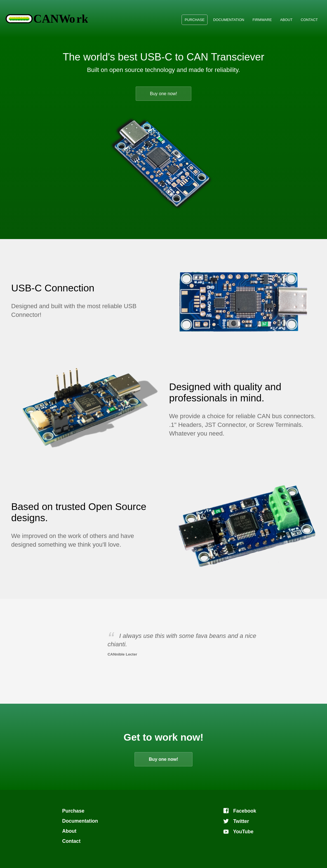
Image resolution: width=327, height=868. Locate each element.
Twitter (236, 821)
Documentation (229, 20)
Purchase (195, 20)
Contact (309, 20)
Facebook (240, 811)
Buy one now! (163, 94)
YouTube (238, 832)
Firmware (262, 20)
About (286, 20)
